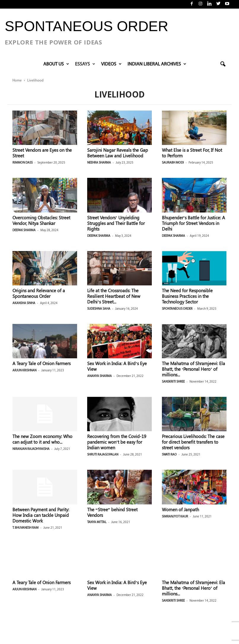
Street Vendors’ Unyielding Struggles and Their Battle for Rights (116, 223)
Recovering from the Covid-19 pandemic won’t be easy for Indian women (117, 442)
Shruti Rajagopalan (103, 455)
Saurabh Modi (173, 163)
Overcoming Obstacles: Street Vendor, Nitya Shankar (41, 220)
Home (17, 81)
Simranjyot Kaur (175, 517)
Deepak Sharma (24, 230)
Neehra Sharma (99, 163)
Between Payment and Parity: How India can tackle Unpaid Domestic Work (41, 515)
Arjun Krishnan (24, 371)
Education (170, 590)
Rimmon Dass (23, 163)
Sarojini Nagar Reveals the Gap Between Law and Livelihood (118, 153)
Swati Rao (169, 455)
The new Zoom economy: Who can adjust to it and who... (42, 439)
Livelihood (170, 608)
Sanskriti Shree (173, 382)
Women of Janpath (180, 509)
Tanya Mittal (97, 522)
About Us (56, 64)
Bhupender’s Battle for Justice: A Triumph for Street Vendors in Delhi (193, 223)
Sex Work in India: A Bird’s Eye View (117, 366)
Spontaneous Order (177, 309)
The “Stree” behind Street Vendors (112, 512)
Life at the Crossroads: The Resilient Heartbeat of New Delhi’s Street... (114, 296)
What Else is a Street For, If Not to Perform (192, 153)
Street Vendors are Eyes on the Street (42, 153)
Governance (171, 599)
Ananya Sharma (99, 376)
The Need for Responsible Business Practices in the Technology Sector (187, 296)
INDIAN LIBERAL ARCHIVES (157, 64)
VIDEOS (111, 64)
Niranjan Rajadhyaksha (31, 449)
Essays (85, 64)
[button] (223, 64)
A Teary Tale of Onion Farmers (42, 363)
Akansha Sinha (24, 303)
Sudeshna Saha (99, 309)
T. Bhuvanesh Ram (26, 528)
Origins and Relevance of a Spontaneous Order (39, 293)
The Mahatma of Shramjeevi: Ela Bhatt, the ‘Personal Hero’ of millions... (193, 369)
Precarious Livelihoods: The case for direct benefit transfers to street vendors (193, 442)
